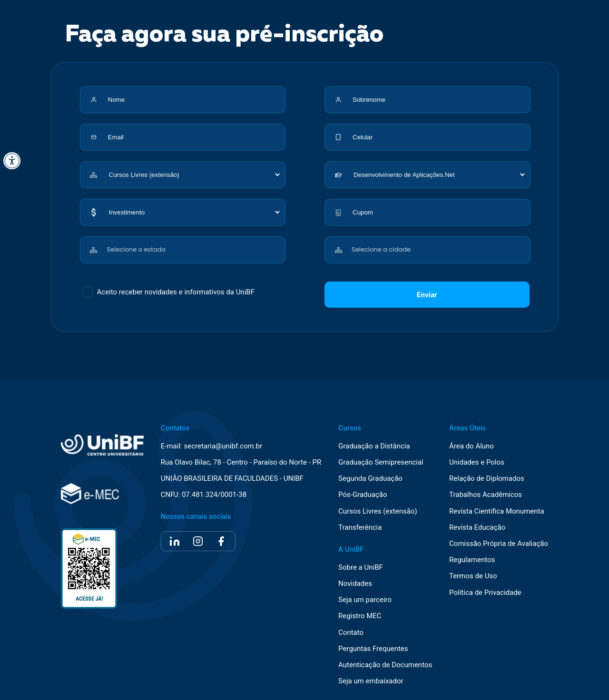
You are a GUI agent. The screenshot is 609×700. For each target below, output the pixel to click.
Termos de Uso (473, 576)
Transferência (360, 528)
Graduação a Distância (374, 446)
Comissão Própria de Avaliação (499, 544)
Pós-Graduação (363, 495)
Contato (351, 633)
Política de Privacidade (485, 593)
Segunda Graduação (370, 479)
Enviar (427, 295)
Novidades (355, 584)
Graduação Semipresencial (381, 462)
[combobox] (194, 245)
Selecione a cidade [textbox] (381, 249)
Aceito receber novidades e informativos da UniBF (176, 292)
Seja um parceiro (365, 600)
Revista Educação (477, 528)
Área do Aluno (471, 446)
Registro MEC (360, 616)
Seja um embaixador (371, 681)
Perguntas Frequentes (373, 649)
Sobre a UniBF (361, 568)
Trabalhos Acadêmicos (486, 495)
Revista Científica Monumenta (497, 511)
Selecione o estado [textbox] (136, 249)
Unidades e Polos (477, 462)
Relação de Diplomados (487, 479)
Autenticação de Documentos (385, 665)
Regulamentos (472, 560)
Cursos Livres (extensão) (378, 511)
